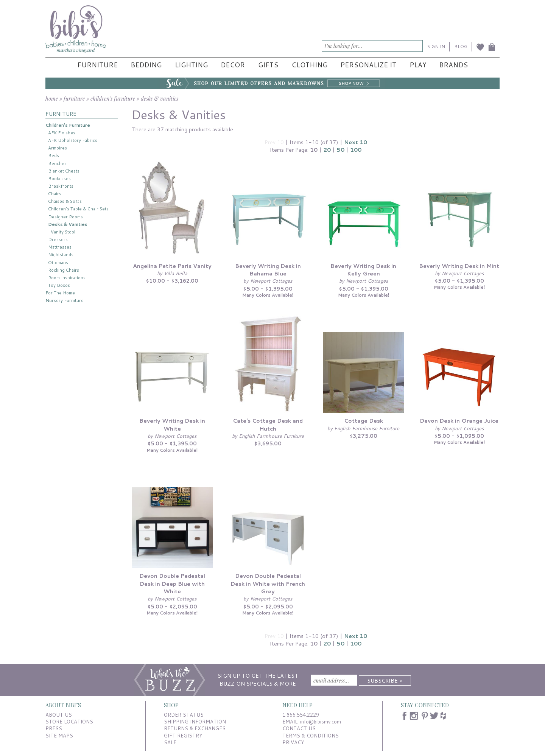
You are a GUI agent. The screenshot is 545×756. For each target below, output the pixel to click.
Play (418, 65)
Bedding (146, 65)
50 (340, 150)
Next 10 (356, 142)
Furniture (97, 65)
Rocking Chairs (64, 270)
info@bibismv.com (321, 722)
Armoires (58, 148)
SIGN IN (436, 46)
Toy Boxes (59, 285)
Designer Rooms (65, 217)
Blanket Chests (64, 171)
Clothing (309, 65)
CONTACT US (299, 728)
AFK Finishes (62, 133)
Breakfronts (61, 186)
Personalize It (368, 65)
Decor (233, 65)
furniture (74, 98)
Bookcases (59, 178)
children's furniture (113, 98)
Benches (57, 163)
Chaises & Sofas (65, 201)
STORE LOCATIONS (69, 722)
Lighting (191, 65)
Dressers (58, 239)
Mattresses (60, 247)
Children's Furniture (68, 125)
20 (327, 150)
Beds (54, 155)
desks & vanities (160, 98)
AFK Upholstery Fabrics (73, 140)
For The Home (60, 293)
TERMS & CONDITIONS (311, 736)
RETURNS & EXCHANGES (195, 728)
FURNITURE (61, 114)
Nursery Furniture (65, 300)
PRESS (54, 728)
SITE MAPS (59, 736)
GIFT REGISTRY (183, 736)
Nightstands (61, 254)
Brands (453, 65)
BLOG (461, 46)
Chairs (55, 194)
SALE (170, 742)
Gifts (268, 65)
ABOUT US (59, 715)
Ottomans (58, 262)
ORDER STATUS (184, 715)
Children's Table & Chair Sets (78, 209)
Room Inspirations (67, 278)
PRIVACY (293, 742)
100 (356, 150)
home (52, 98)
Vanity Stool (63, 232)
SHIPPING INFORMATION (195, 722)
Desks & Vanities (68, 224)
